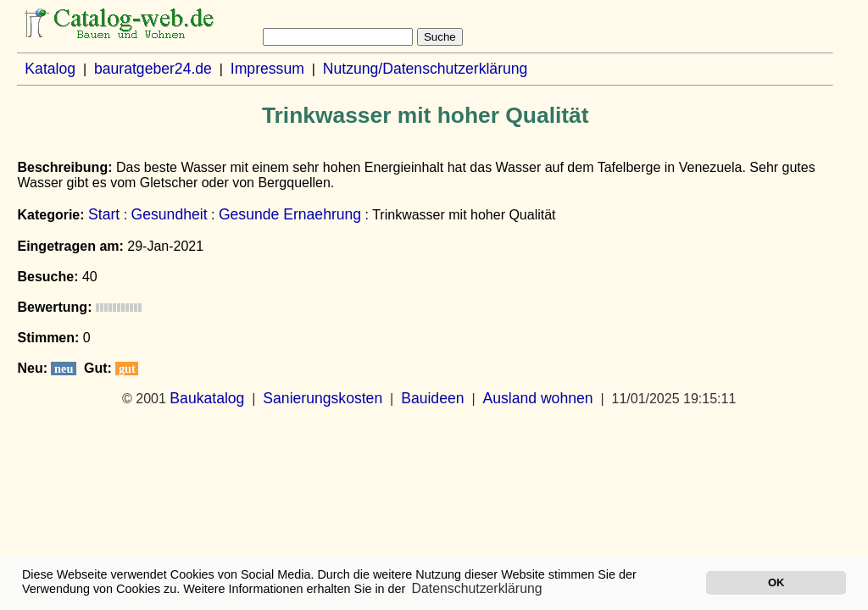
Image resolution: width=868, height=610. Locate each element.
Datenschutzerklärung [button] (477, 588)
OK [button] (776, 582)
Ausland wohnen (537, 398)
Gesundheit (170, 214)
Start (104, 214)
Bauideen (432, 398)
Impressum (267, 69)
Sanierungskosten (323, 398)
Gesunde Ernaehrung (290, 214)
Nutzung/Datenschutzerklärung (426, 69)
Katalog (50, 69)
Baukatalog (207, 398)
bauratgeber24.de (153, 69)
